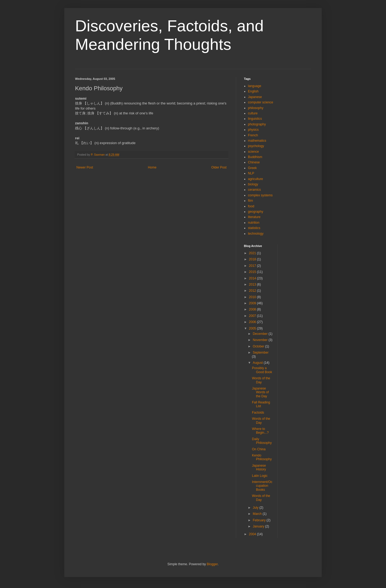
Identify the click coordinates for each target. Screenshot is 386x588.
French (253, 135)
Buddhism (255, 157)
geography (256, 212)
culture (253, 113)
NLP (251, 173)
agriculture (255, 179)
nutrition (254, 223)
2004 (253, 534)
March (258, 514)
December (261, 334)
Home (152, 167)
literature (254, 217)
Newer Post (85, 167)
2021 (253, 253)
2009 (253, 303)
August (258, 363)
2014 (253, 278)
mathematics (257, 141)
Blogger (212, 564)
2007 (253, 316)
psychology (256, 146)
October (259, 346)
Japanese (255, 97)
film (250, 201)
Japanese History (259, 467)
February (260, 520)
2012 (253, 291)
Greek (252, 168)
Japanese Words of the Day (260, 392)
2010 (253, 297)
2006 (253, 322)
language (255, 86)
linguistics (255, 119)
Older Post (219, 167)
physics (253, 130)
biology (253, 184)
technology (256, 234)
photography (257, 124)
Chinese (254, 162)
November (261, 340)
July (256, 508)
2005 (253, 328)
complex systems (260, 195)
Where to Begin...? (260, 431)
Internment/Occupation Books (262, 486)
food (251, 206)
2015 (253, 272)
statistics (254, 228)
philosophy (256, 108)
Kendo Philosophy (262, 457)
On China (259, 449)
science (253, 152)
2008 (253, 309)
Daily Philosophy (262, 441)
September (261, 353)
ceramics (254, 190)
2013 (253, 284)
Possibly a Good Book (262, 370)
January (259, 526)
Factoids (258, 413)
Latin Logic (260, 476)
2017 (253, 266)
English (253, 91)
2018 (253, 259)
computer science (261, 102)
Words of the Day (261, 380)
